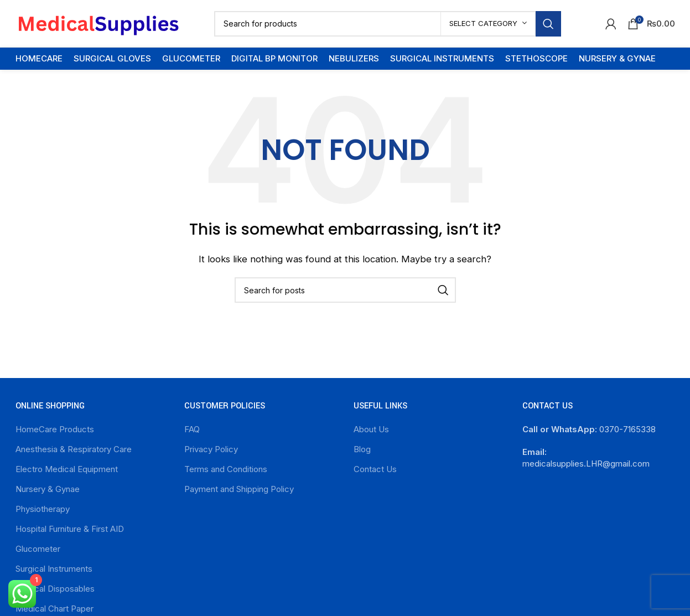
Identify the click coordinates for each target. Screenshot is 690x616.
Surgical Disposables (55, 589)
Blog (362, 449)
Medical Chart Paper (55, 609)
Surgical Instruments (54, 569)
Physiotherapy (43, 509)
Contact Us (375, 469)
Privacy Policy (211, 449)
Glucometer (38, 549)
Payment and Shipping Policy (239, 489)
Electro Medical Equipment (67, 469)
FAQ (192, 429)
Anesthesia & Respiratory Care (74, 449)
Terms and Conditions (226, 469)
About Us (371, 429)
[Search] (388, 24)
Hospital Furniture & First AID (70, 529)
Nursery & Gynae (48, 489)
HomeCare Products (55, 429)
